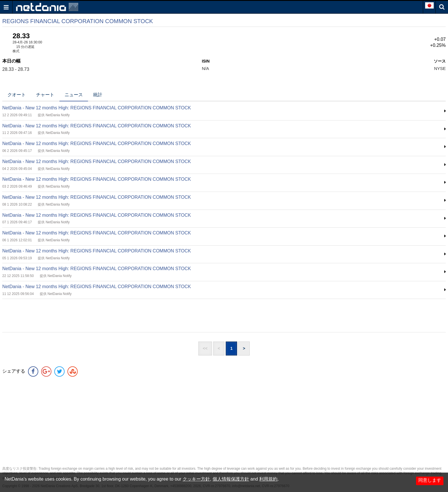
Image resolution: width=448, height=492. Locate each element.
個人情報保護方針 (231, 479)
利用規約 (268, 479)
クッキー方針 (196, 479)
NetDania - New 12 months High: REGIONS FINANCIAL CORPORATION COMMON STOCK (97, 108)
